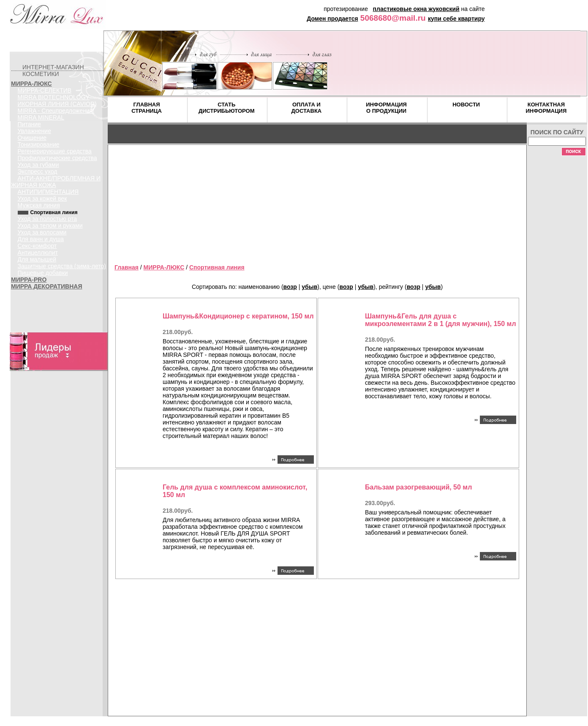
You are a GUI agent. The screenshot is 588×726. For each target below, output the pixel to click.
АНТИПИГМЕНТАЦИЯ (48, 192)
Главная (127, 267)
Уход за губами (38, 165)
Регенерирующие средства (55, 151)
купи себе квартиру (456, 19)
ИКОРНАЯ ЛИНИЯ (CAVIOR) (57, 104)
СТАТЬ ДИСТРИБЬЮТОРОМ (227, 108)
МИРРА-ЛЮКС (31, 84)
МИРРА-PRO (29, 280)
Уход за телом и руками (50, 226)
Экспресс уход (38, 171)
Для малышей (37, 259)
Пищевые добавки (43, 273)
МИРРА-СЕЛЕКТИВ (45, 90)
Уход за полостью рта (48, 219)
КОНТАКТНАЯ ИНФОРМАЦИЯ (546, 108)
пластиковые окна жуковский (416, 9)
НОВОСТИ (466, 105)
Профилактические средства (57, 158)
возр (290, 287)
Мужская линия (39, 205)
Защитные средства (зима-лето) (62, 266)
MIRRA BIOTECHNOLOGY (54, 97)
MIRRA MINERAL (41, 117)
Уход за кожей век (42, 198)
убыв (309, 287)
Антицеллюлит (38, 253)
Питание (29, 124)
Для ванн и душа (41, 239)
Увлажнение (34, 131)
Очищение (32, 138)
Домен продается (332, 19)
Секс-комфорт (37, 246)
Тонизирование (39, 144)
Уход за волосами (42, 232)
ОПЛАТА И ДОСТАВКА (307, 108)
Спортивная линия (217, 267)
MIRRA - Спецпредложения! (56, 111)
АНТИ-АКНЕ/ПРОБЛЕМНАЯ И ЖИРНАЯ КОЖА (56, 182)
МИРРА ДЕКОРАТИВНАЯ (46, 286)
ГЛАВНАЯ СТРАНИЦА (147, 108)
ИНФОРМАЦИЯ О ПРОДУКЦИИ (386, 108)
